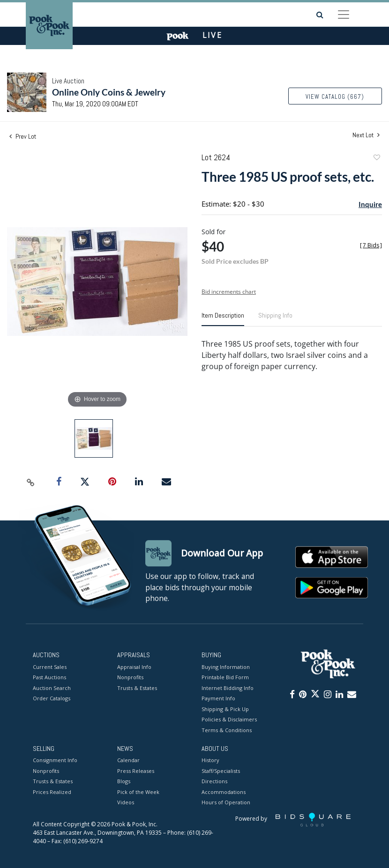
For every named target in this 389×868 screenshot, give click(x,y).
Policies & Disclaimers (229, 719)
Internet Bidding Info (228, 688)
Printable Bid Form (225, 677)
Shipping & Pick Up (225, 709)
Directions (214, 782)
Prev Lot (23, 136)
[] (371, 245)
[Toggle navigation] (344, 15)
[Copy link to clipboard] (30, 482)
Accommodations (224, 792)
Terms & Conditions (227, 730)
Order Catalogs (52, 698)
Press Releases (136, 771)
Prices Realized (52, 792)
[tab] (223, 319)
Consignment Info (55, 760)
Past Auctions (49, 677)
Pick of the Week (138, 792)
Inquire (370, 204)
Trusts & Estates (137, 688)
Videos (126, 803)
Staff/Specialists (221, 771)
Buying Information (226, 667)
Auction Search (52, 688)
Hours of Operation (226, 803)
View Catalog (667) (335, 97)
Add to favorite (376, 159)
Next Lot (366, 135)
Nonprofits (130, 677)
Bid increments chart (229, 292)
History (210, 760)
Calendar (128, 760)
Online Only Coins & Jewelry (109, 92)
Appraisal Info (134, 667)
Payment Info (218, 698)
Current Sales (50, 667)
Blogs (124, 782)
